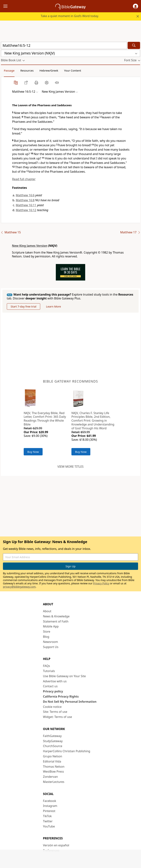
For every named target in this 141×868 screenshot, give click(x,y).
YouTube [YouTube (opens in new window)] (49, 826)
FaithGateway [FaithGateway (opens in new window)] (52, 736)
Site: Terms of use (55, 712)
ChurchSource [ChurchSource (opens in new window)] (53, 746)
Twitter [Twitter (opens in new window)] (48, 821)
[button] (135, 6)
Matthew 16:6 (25, 195)
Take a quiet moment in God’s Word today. (70, 16)
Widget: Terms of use (57, 717)
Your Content (73, 70)
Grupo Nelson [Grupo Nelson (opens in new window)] (53, 756)
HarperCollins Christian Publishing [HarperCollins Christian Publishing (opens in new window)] (67, 751)
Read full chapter (24, 179)
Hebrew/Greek (49, 70)
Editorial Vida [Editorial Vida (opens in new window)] (52, 761)
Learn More (54, 306)
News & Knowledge (56, 616)
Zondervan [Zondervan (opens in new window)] (50, 777)
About (47, 611)
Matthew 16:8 (25, 200)
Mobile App (51, 626)
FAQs (46, 666)
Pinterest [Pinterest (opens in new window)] (49, 811)
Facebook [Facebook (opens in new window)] (50, 801)
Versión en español (56, 845)
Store (47, 632)
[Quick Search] (64, 45)
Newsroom (50, 642)
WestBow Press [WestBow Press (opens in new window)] (53, 771)
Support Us (51, 647)
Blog (46, 637)
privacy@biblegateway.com (19, 587)
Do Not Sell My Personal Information (70, 702)
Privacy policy (53, 691)
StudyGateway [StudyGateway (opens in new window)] (53, 741)
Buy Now (33, 452)
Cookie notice (52, 707)
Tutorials (49, 671)
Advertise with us (55, 681)
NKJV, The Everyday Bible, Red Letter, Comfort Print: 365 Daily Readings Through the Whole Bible (45, 419)
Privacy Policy (101, 583)
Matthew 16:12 (26, 210)
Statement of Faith (56, 621)
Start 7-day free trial (23, 306)
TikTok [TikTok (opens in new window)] (47, 816)
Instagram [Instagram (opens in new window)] (50, 806)
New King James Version (30, 246)
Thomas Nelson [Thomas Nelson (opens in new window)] (54, 767)
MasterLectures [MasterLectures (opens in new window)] (54, 782)
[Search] (134, 45)
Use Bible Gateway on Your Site (64, 676)
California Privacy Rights (61, 696)
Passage (9, 70)
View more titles (70, 467)
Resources (27, 70)
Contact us (50, 686)
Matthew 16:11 (26, 205)
